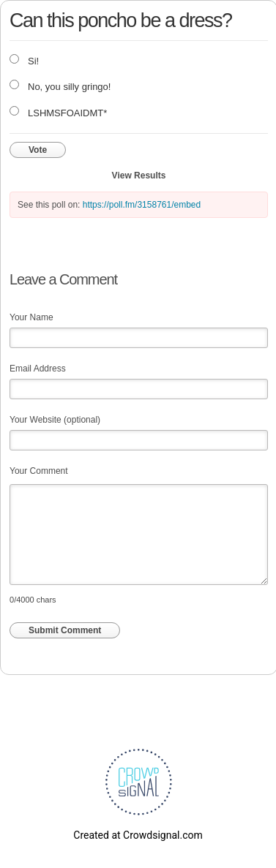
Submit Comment (65, 630)
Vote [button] (38, 150)
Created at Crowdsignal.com (138, 835)
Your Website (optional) (55, 420)
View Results (139, 176)
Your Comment (39, 471)
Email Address (38, 369)
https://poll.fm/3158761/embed (142, 205)
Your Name (31, 317)
